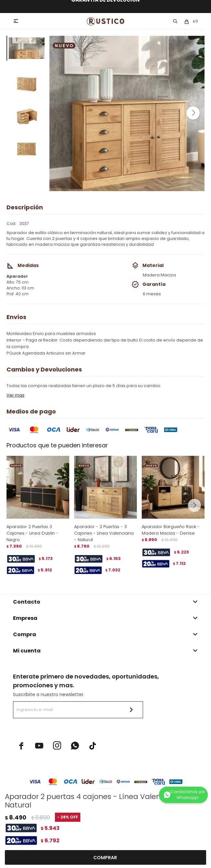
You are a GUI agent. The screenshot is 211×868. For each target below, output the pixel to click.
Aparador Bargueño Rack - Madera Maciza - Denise (171, 530)
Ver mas (15, 395)
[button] (193, 113)
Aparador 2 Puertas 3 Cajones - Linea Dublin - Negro (33, 533)
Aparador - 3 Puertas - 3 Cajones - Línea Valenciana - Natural (104, 533)
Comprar (105, 858)
